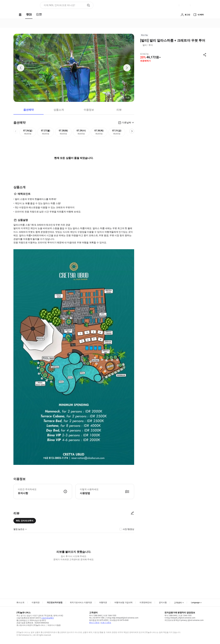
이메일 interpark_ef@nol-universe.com (180, 618)
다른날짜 (127, 123)
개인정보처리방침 (55, 602)
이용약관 (36, 602)
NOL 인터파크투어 (25, 521)
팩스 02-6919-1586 (97, 618)
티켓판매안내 (146, 602)
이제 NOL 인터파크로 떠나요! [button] (59, 5)
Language (195, 602)
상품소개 (59, 110)
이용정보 (89, 110)
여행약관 (103, 602)
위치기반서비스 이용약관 (81, 602)
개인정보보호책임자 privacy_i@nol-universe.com (184, 620)
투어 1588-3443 (96, 616)
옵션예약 (29, 110)
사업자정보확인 (48, 618)
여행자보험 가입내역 (123, 602)
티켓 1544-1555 (110, 616)
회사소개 (20, 602)
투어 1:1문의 (94, 623)
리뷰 (119, 110)
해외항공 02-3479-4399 (99, 620)
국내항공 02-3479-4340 (119, 620)
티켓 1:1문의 (106, 623)
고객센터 (178, 603)
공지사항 (163, 602)
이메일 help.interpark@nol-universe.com (122, 618)
